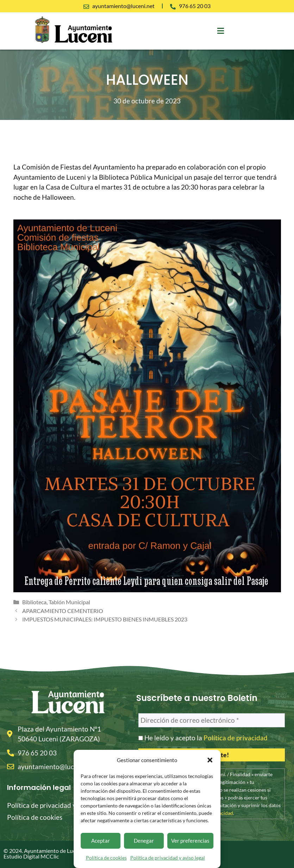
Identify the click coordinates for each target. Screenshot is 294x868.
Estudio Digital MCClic (31, 856)
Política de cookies (106, 858)
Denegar (144, 841)
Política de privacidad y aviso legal (168, 858)
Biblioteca (34, 602)
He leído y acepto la (203, 738)
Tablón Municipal (69, 602)
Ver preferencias (190, 841)
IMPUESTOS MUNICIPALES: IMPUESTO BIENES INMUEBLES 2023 (105, 619)
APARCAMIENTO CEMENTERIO (63, 611)
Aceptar (101, 841)
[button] (210, 760)
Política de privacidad (236, 738)
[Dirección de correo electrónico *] (212, 720)
